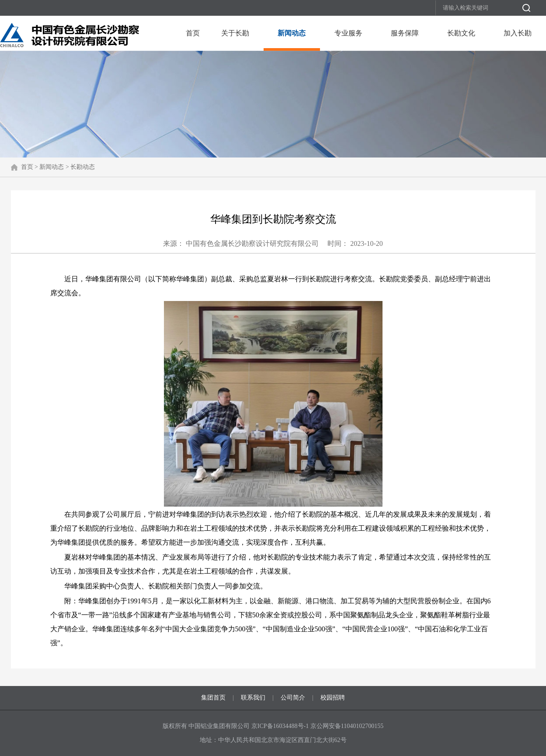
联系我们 (253, 698)
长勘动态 (83, 167)
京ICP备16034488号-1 (281, 726)
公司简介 (293, 698)
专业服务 (348, 33)
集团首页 (213, 698)
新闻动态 (292, 33)
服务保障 (405, 33)
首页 (193, 33)
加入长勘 (518, 33)
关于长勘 (235, 33)
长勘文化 (461, 33)
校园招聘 (333, 698)
